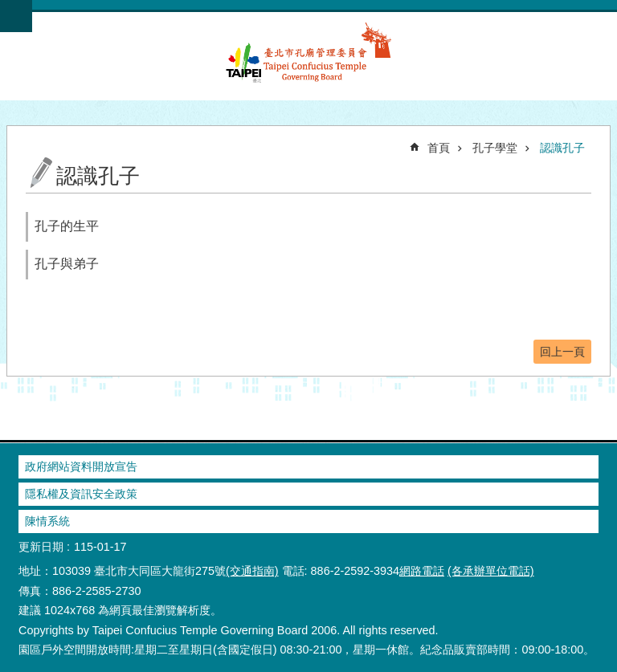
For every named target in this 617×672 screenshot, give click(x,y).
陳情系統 (47, 521)
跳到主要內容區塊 (8, 8)
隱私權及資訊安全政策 (81, 494)
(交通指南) (252, 571)
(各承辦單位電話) (491, 571)
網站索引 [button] (16, 16)
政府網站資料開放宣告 (81, 466)
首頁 (439, 148)
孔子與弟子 (67, 264)
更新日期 (41, 547)
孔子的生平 (67, 226)
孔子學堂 (495, 148)
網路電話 (422, 571)
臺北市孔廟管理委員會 (308, 61)
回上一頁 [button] (562, 352)
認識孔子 (562, 148)
